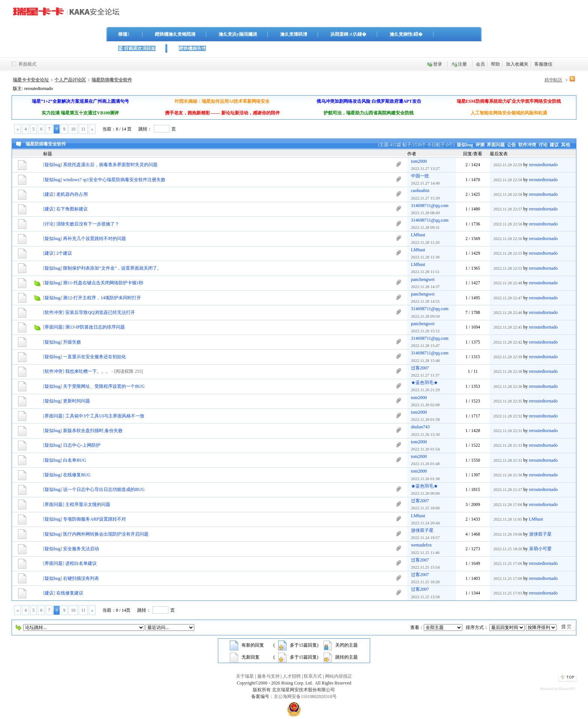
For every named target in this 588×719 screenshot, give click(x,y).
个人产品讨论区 (70, 80)
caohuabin (420, 191)
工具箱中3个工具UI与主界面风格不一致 (105, 416)
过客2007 (420, 368)
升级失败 (72, 342)
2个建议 (64, 253)
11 (83, 129)
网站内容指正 (339, 676)
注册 (462, 64)
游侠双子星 (422, 530)
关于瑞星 (245, 676)
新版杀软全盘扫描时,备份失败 (93, 431)
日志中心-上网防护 (82, 445)
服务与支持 (268, 676)
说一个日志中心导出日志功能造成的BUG (104, 489)
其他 (565, 145)
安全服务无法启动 (81, 549)
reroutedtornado (544, 165)
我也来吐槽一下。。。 (88, 371)
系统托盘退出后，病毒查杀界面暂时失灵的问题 (110, 165)
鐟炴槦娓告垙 (192, 48)
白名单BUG (74, 460)
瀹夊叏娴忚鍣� (406, 34)
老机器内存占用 (72, 194)
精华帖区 (553, 80)
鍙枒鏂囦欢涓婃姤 (137, 48)
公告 (511, 145)
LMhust (418, 235)
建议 (554, 145)
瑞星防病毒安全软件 (112, 80)
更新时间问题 (76, 401)
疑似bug (465, 145)
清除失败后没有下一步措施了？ (88, 224)
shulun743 (420, 427)
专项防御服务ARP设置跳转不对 (94, 519)
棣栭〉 (125, 34)
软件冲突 (527, 145)
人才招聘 (292, 676)
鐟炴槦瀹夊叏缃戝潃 (175, 34)
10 (73, 129)
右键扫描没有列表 (81, 578)
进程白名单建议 (81, 563)
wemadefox (421, 545)
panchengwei (423, 279)
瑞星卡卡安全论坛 (31, 80)
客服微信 (543, 64)
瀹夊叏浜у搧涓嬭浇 (238, 34)
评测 (480, 145)
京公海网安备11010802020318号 (305, 696)
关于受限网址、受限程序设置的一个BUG (104, 386)
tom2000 (419, 161)
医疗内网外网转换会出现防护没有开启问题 (106, 534)
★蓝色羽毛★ (424, 383)
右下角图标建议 (72, 209)
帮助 (495, 64)
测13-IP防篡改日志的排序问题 (95, 327)
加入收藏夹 (517, 64)
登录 (438, 64)
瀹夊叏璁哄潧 (294, 34)
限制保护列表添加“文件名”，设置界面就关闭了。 (112, 268)
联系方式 (313, 676)
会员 (480, 64)
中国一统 (420, 176)
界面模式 (27, 64)
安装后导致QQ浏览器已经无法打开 (100, 312)
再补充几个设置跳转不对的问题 (94, 239)
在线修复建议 (70, 593)
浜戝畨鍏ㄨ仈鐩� (348, 34)
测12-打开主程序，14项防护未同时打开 (102, 298)
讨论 (543, 145)
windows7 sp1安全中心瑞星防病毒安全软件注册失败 (114, 180)
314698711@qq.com (430, 206)
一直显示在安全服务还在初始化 (94, 357)
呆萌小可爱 (540, 549)
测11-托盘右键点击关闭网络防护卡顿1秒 (103, 283)
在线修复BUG (77, 475)
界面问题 (496, 145)
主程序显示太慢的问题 (88, 504)
